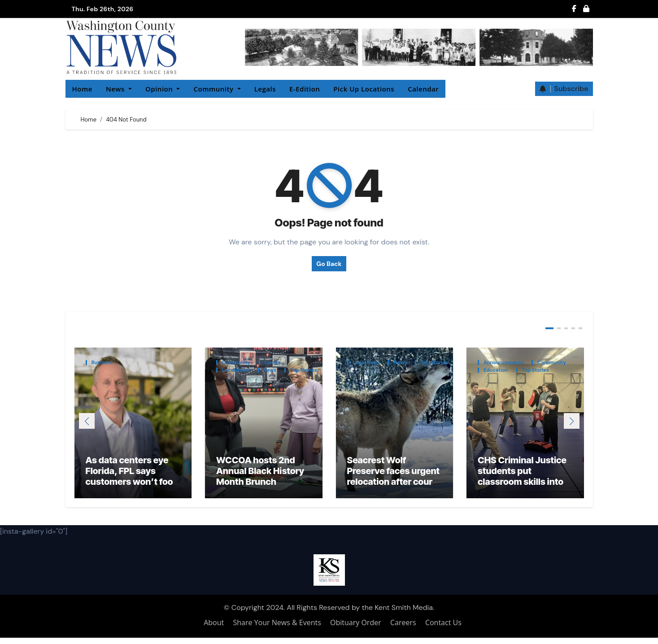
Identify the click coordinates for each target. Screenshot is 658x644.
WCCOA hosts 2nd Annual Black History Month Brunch (260, 477)
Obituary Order (356, 629)
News (119, 89)
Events (273, 363)
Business (102, 363)
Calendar (423, 89)
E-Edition (305, 89)
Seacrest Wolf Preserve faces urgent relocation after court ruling (393, 483)
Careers (403, 629)
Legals (265, 89)
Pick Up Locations (364, 89)
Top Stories (304, 370)
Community (217, 89)
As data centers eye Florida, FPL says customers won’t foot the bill (131, 483)
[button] (572, 424)
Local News (236, 370)
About (214, 629)
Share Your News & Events (277, 629)
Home (82, 89)
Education (496, 370)
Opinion (163, 89)
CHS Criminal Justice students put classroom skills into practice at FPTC (522, 483)
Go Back (329, 264)
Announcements (503, 363)
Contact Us (443, 629)
